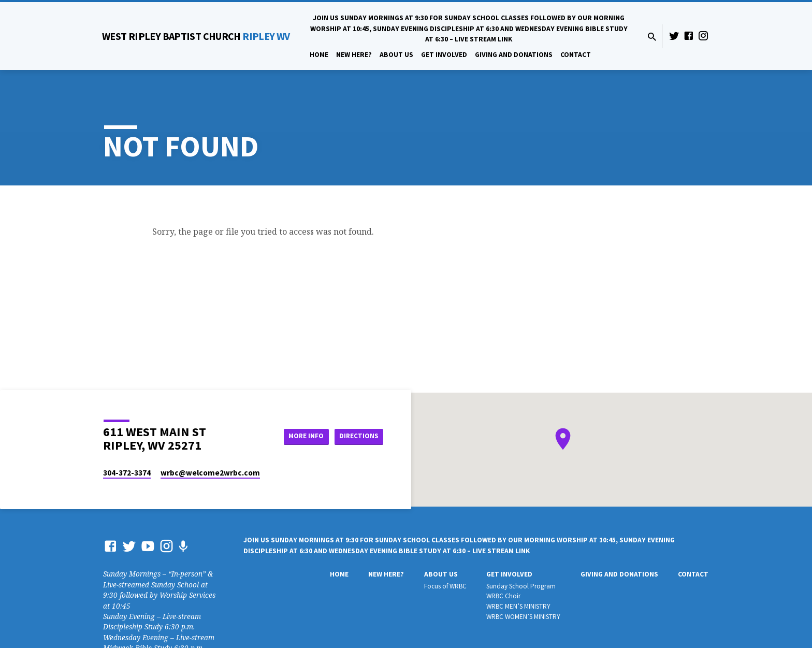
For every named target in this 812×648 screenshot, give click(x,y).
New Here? (354, 55)
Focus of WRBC (445, 586)
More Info (299, 436)
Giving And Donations (514, 55)
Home (319, 55)
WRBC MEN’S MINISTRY (518, 606)
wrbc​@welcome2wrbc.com (210, 473)
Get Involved (444, 55)
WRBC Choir (503, 596)
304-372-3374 (127, 473)
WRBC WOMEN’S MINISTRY (523, 617)
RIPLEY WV (196, 36)
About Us (396, 55)
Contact (576, 55)
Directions (357, 436)
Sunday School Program (521, 586)
